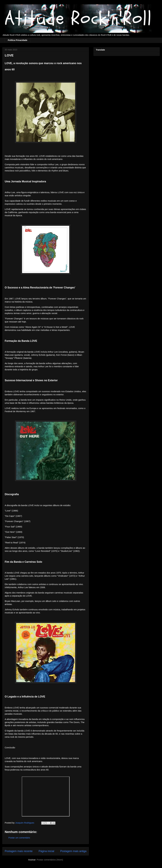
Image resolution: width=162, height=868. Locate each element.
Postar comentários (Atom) (50, 860)
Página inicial (46, 851)
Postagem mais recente (19, 851)
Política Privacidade (18, 40)
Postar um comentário (19, 838)
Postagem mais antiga (73, 851)
